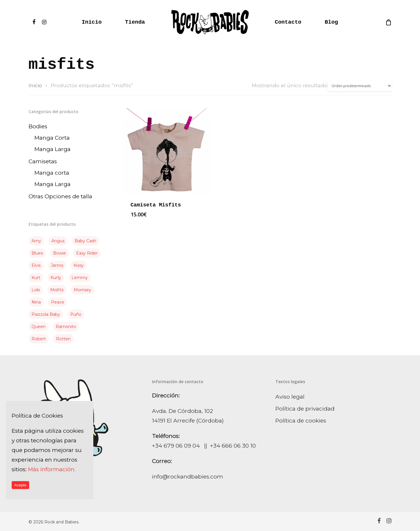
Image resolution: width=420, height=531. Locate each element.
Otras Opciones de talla (60, 196)
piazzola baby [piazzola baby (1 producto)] (46, 314)
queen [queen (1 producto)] (38, 327)
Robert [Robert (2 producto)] (39, 339)
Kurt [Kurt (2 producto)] (36, 278)
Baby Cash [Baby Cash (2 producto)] (85, 241)
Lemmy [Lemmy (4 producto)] (80, 278)
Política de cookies (301, 421)
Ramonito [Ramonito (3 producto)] (66, 327)
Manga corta (52, 173)
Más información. (52, 469)
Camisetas (43, 161)
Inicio (92, 22)
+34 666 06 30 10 (233, 446)
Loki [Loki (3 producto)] (36, 290)
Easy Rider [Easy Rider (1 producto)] (87, 253)
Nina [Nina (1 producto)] (36, 302)
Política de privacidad (305, 409)
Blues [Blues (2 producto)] (37, 253)
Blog (331, 22)
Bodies (38, 126)
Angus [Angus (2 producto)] (58, 241)
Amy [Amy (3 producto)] (36, 241)
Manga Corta (52, 138)
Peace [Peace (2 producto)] (58, 302)
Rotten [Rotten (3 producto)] (63, 339)
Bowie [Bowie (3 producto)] (60, 253)
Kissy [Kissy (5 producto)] (79, 265)
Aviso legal (290, 397)
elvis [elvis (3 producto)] (36, 265)
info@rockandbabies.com (188, 477)
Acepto (20, 485)
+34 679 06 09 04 (176, 446)
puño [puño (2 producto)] (76, 314)
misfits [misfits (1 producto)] (57, 290)
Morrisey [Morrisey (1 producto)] (83, 290)
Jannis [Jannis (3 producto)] (57, 265)
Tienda (135, 22)
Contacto (288, 22)
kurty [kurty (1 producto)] (56, 278)
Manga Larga (52, 149)
